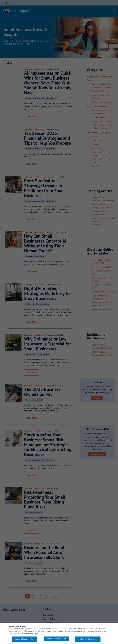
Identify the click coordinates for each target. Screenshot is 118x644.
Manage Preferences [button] (88, 639)
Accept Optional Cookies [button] (24, 639)
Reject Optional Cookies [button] (56, 639)
